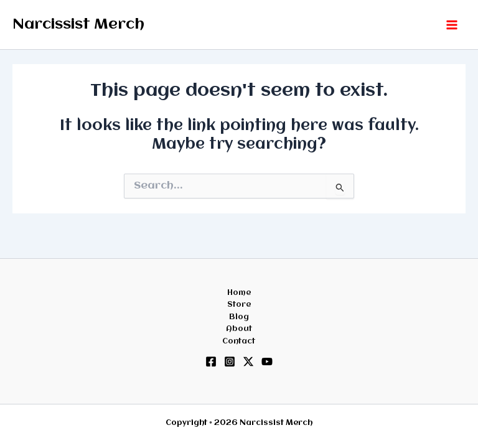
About (239, 329)
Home (239, 293)
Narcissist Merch (78, 25)
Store (239, 305)
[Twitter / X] (248, 362)
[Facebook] (211, 362)
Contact (239, 341)
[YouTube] (267, 362)
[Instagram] (230, 362)
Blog (239, 317)
